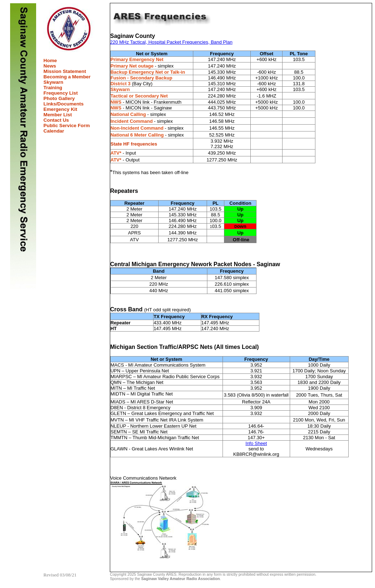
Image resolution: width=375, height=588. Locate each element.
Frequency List (61, 93)
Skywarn (53, 82)
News (50, 66)
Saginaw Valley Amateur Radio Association (181, 579)
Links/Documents (63, 104)
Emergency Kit (60, 109)
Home (50, 60)
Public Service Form (66, 126)
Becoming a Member (67, 77)
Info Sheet (256, 443)
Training (53, 88)
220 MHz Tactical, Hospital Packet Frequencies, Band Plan (171, 42)
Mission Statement (65, 71)
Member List (58, 115)
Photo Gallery (59, 98)
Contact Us (56, 120)
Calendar (54, 131)
